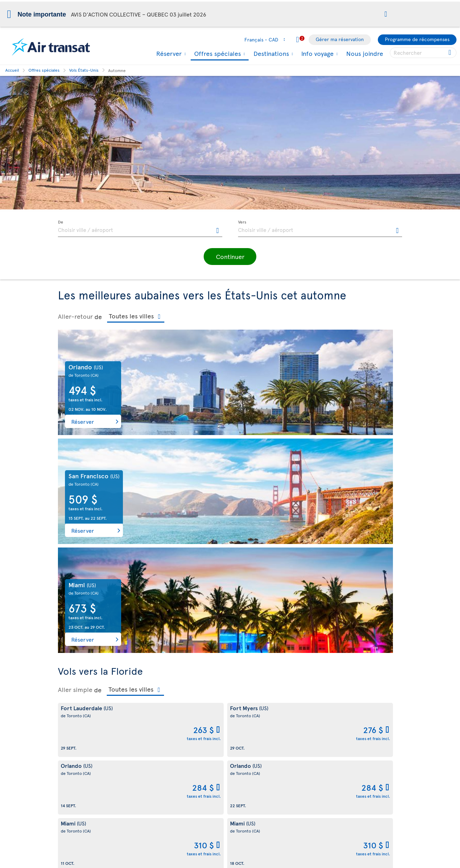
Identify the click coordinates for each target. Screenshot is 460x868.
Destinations (270, 53)
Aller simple (75, 472)
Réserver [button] (83, 421)
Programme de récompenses (417, 39)
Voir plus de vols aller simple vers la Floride (106, 547)
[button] (386, 15)
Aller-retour (75, 316)
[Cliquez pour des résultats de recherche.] (450, 53)
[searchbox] (423, 53)
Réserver (168, 53)
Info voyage (317, 53)
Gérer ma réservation (340, 39)
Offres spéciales (217, 54)
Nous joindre (365, 53)
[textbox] (140, 229)
